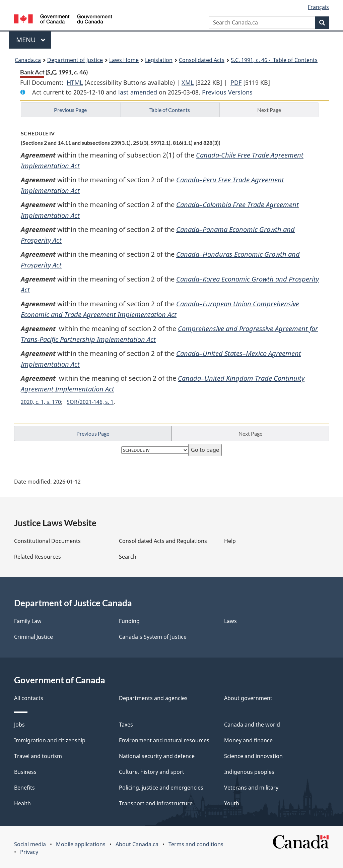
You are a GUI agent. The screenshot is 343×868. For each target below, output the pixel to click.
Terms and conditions (196, 844)
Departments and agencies (153, 698)
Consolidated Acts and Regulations (163, 541)
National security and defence (157, 756)
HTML (75, 82)
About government (248, 698)
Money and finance (248, 740)
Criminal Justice (33, 637)
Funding (129, 621)
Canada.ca (28, 60)
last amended (138, 92)
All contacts (29, 698)
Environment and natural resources (164, 740)
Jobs (19, 725)
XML (188, 82)
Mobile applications (81, 844)
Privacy (29, 852)
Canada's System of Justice (153, 637)
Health (22, 803)
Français (318, 7)
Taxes (126, 725)
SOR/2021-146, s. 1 (90, 402)
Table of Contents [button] (170, 110)
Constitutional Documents (47, 541)
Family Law (28, 621)
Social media (30, 844)
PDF (236, 82)
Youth (232, 803)
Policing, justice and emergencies (161, 788)
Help (230, 541)
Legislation (159, 60)
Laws (230, 621)
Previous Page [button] (70, 110)
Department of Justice (75, 60)
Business (25, 772)
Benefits (24, 788)
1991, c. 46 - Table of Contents (274, 60)
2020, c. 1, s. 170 (41, 402)
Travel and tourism (38, 756)
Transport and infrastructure (156, 803)
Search (128, 557)
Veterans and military (251, 788)
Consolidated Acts (202, 60)
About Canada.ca (137, 844)
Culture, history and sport (152, 772)
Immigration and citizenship (50, 740)
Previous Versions (227, 92)
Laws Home (124, 60)
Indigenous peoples (249, 772)
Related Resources (38, 557)
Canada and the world (252, 725)
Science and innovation (253, 756)
